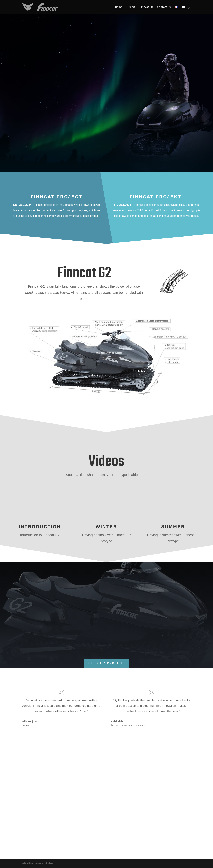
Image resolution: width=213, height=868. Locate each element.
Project (131, 7)
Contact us (164, 7)
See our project (106, 663)
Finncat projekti (156, 197)
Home (119, 7)
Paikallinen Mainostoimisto (37, 863)
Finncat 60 (146, 7)
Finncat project (56, 197)
